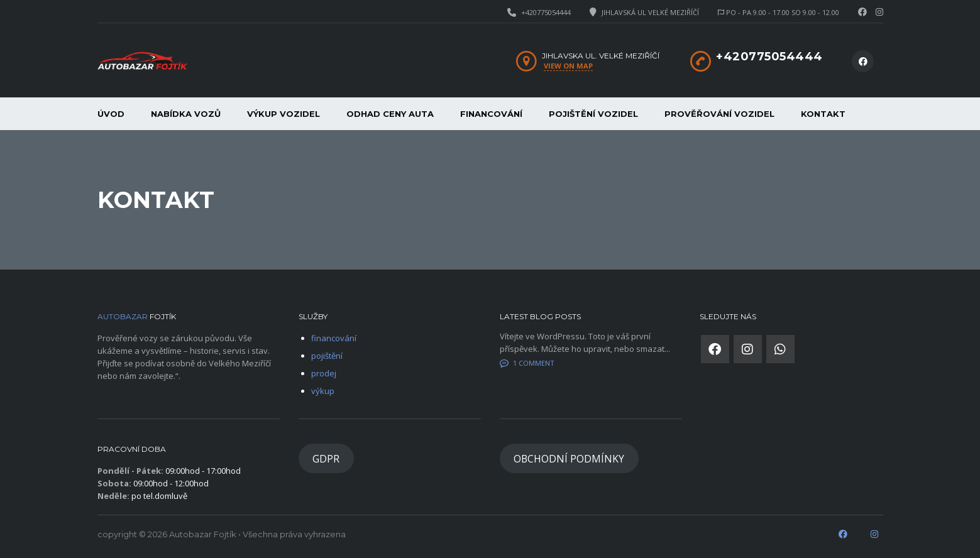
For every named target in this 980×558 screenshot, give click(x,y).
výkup (323, 391)
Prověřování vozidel (719, 114)
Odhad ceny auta (390, 114)
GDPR (326, 459)
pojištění (327, 356)
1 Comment (527, 363)
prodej (324, 373)
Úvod (111, 114)
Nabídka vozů (186, 114)
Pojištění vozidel (593, 114)
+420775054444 (546, 12)
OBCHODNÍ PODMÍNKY (569, 459)
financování (491, 114)
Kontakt (823, 114)
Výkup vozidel (284, 114)
